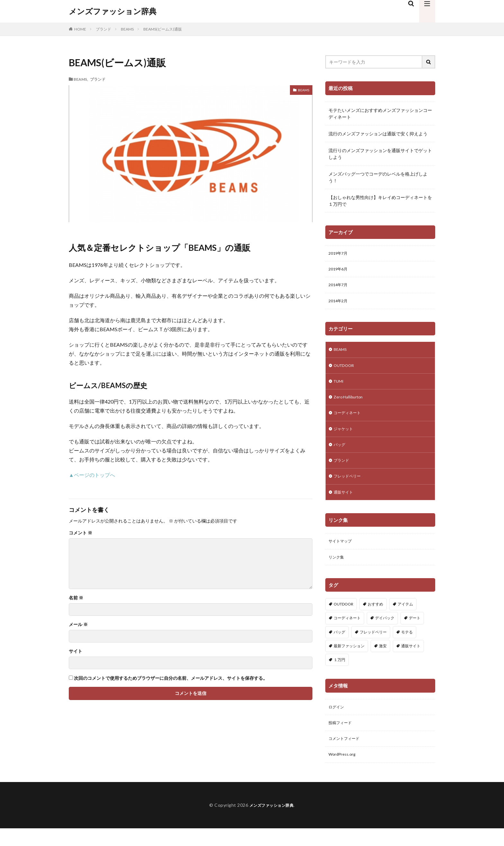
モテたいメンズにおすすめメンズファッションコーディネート (380, 114)
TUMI (340, 387)
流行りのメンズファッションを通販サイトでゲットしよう (380, 154)
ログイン (337, 722)
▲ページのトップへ (92, 475)
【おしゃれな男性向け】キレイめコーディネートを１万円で (380, 201)
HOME (80, 29)
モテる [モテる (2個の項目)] (407, 646)
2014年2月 (339, 304)
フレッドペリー (349, 488)
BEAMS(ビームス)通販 (163, 29)
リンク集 (337, 571)
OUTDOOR (346, 371)
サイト (76, 651)
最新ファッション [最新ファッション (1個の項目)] (349, 660)
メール (78, 624)
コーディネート (349, 421)
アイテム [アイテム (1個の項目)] (405, 619)
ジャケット (345, 437)
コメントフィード (346, 755)
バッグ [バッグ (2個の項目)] (339, 646)
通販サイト (345, 504)
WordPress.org (344, 772)
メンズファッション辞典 (113, 11)
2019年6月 (339, 271)
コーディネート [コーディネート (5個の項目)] (347, 632)
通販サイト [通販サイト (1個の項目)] (411, 660)
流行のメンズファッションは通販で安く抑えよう (378, 134)
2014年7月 (339, 287)
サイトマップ (342, 554)
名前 (76, 598)
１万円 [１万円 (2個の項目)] (339, 674)
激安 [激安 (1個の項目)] (383, 660)
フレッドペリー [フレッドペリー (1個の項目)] (373, 646)
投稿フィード (342, 738)
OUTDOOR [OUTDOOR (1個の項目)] (343, 619)
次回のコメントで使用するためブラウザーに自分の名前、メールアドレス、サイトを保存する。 (171, 678)
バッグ (340, 454)
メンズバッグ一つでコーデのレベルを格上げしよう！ (378, 177)
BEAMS (127, 29)
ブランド (104, 29)
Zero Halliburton (350, 404)
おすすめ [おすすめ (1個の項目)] (375, 619)
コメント (81, 533)
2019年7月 (339, 254)
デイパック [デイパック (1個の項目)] (385, 632)
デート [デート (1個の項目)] (415, 632)
